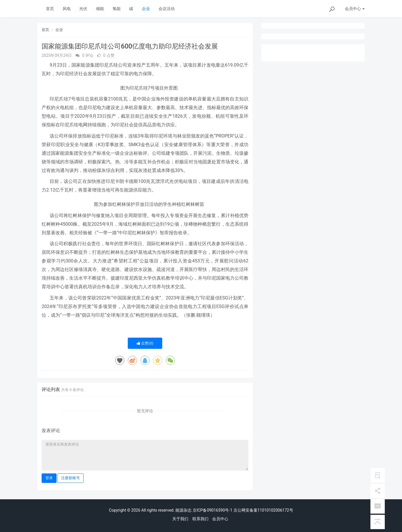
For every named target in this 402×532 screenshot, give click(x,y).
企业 (146, 9)
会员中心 (220, 519)
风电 (67, 9)
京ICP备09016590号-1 (212, 510)
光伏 (83, 9)
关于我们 (180, 519)
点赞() (145, 343)
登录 (49, 478)
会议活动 (167, 9)
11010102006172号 (275, 510)
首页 (50, 9)
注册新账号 (70, 478)
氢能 (117, 9)
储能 (100, 9)
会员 (355, 9)
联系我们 (200, 519)
